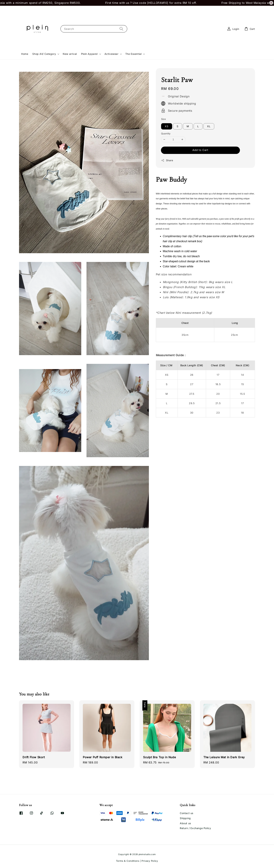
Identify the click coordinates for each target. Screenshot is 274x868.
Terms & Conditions (128, 861)
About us (185, 823)
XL (209, 126)
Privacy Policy (150, 861)
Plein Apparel (89, 54)
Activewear (111, 54)
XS (167, 126)
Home (25, 54)
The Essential (134, 54)
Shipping (185, 818)
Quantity (166, 133)
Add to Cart (200, 150)
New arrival (70, 54)
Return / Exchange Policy (195, 828)
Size (164, 119)
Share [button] (167, 160)
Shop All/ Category (44, 54)
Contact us (187, 813)
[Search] (121, 29)
